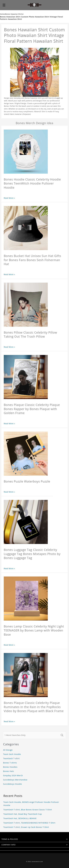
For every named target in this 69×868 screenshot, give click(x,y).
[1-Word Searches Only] (31, 735)
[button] (4, 5)
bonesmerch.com (37, 862)
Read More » (9, 198)
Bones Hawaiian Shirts (14, 14)
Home (2, 14)
